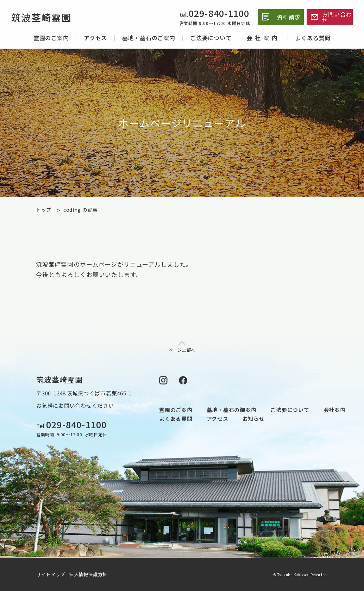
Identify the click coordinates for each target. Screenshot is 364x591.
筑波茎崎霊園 (45, 17)
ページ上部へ (182, 347)
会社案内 (263, 38)
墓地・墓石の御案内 (232, 410)
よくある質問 (313, 38)
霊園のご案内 (51, 38)
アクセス (95, 38)
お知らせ (254, 418)
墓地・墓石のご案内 (149, 38)
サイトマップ (52, 574)
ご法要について (211, 38)
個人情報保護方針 (88, 574)
